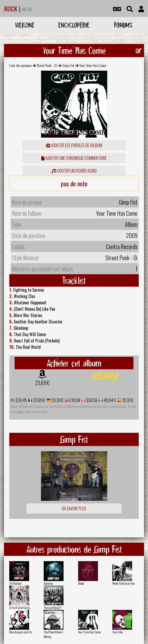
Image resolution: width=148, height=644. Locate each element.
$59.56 (92, 400)
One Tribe (117, 632)
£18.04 (75, 400)
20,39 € (57, 400)
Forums (123, 25)
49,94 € (109, 400)
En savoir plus (74, 508)
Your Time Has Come (89, 632)
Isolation (48, 583)
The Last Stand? (52, 608)
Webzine (25, 25)
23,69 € (42, 383)
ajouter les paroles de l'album (74, 145)
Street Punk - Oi (47, 65)
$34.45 (21, 400)
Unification (15, 583)
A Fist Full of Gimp (19, 608)
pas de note (74, 183)
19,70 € (127, 400)
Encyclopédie (74, 25)
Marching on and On (21, 632)
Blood (81, 583)
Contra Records (122, 246)
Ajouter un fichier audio (74, 171)
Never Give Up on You (124, 583)
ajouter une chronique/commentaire (74, 158)
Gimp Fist (68, 65)
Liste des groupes (21, 65)
